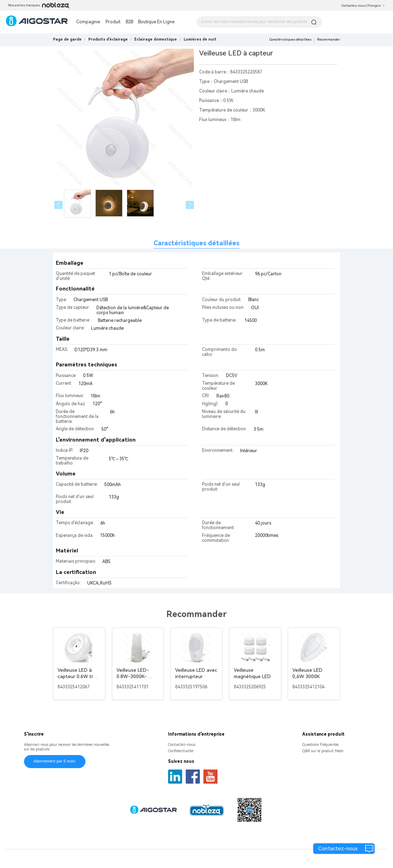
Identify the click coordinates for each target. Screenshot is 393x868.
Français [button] (376, 6)
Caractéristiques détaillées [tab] (196, 243)
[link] (108, 39)
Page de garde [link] (67, 39)
